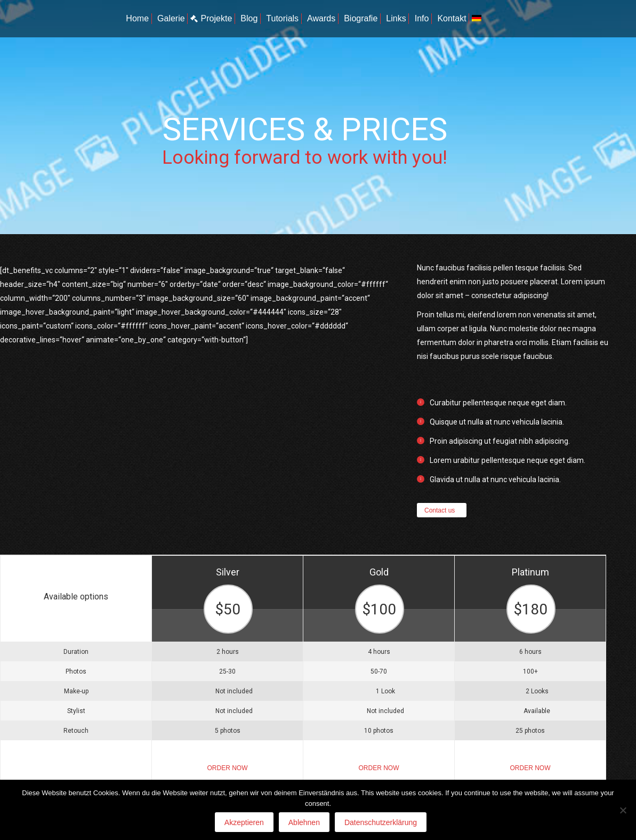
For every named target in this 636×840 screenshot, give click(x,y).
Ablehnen (304, 822)
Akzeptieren (244, 822)
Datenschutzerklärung (381, 822)
